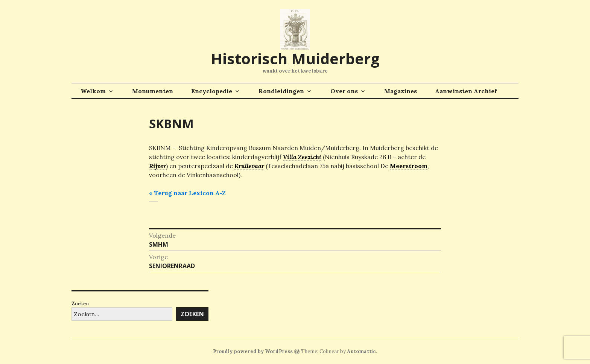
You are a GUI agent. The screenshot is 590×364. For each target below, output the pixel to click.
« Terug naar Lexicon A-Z (187, 193)
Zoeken (80, 304)
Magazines (401, 91)
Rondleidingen (281, 91)
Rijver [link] (157, 166)
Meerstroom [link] (409, 166)
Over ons (344, 91)
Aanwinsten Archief (466, 91)
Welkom (93, 91)
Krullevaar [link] (249, 166)
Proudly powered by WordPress (253, 351)
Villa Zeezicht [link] (302, 157)
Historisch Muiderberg (295, 58)
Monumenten (153, 91)
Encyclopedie (212, 91)
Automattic (361, 351)
